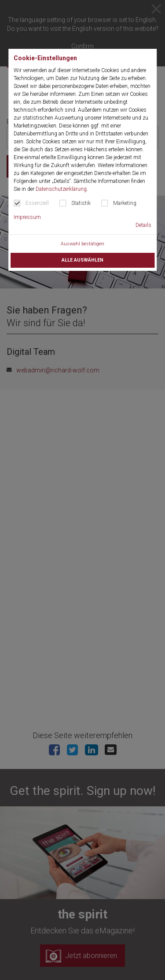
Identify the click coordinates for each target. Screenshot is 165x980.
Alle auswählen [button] (82, 260)
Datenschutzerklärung (61, 189)
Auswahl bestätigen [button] (82, 244)
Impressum (27, 217)
